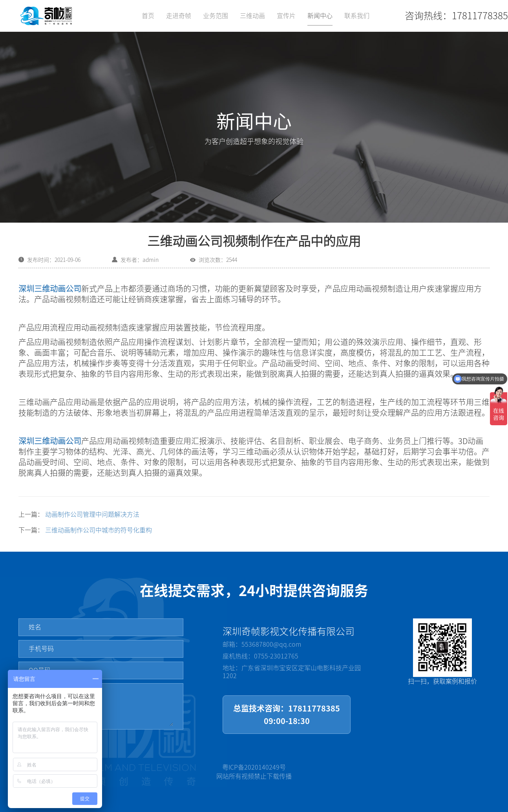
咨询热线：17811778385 (456, 16)
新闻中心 (320, 16)
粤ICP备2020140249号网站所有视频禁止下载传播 (254, 772)
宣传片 (286, 16)
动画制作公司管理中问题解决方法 (92, 514)
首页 (148, 16)
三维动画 (252, 16)
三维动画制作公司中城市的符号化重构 (99, 530)
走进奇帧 (179, 16)
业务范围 (216, 16)
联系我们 (357, 16)
